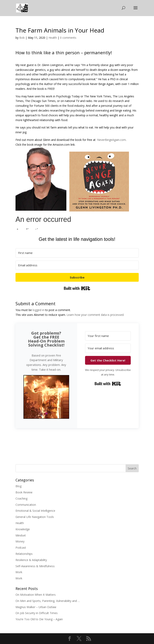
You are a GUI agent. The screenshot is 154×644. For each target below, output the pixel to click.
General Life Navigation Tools (35, 517)
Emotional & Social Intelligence (35, 511)
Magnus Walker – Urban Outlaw (36, 607)
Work (19, 572)
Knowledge (23, 529)
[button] (46, 398)
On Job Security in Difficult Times (37, 613)
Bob (22, 38)
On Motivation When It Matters (36, 595)
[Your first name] (108, 336)
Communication (26, 505)
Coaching (21, 498)
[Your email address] (108, 348)
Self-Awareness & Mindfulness (35, 566)
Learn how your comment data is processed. (95, 315)
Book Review (24, 492)
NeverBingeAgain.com (111, 140)
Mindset (21, 535)
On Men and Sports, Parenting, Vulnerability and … (48, 601)
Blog (18, 486)
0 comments (68, 38)
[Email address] (77, 265)
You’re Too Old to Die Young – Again (39, 619)
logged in (38, 310)
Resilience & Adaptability (31, 560)
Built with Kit (77, 288)
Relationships (24, 554)
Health (53, 38)
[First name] (77, 253)
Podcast (21, 548)
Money (20, 541)
